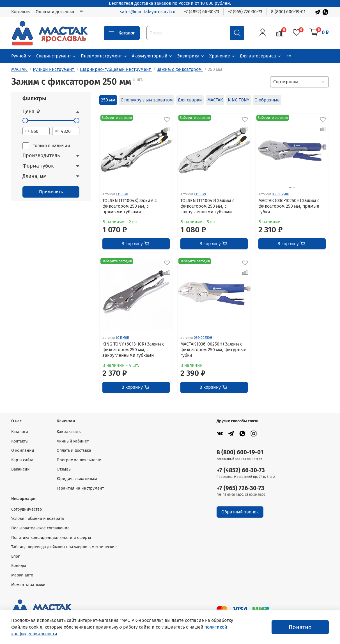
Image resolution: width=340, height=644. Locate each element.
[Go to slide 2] (294, 187)
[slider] (25, 121)
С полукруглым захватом (147, 100)
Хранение (222, 56)
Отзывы (64, 469)
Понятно (300, 627)
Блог (15, 556)
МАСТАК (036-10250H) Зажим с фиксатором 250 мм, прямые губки (289, 206)
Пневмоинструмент (104, 56)
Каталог (122, 33)
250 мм (108, 100)
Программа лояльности (79, 460)
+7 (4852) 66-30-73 (201, 12)
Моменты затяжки (28, 585)
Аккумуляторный (152, 56)
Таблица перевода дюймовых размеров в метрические (64, 547)
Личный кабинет (73, 441)
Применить (51, 192)
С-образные (267, 100)
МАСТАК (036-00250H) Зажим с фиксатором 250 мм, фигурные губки (213, 350)
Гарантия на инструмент (80, 488)
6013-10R (122, 338)
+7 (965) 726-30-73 (245, 12)
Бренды (19, 566)
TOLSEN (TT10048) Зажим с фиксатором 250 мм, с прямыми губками (130, 206)
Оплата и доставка (55, 12)
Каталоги (20, 432)
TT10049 (200, 194)
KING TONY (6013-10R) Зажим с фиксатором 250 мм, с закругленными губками (133, 350)
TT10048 (122, 194)
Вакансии (20, 469)
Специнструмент (56, 56)
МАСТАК (215, 100)
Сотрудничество (27, 509)
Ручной (21, 56)
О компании (23, 450)
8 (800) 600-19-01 (288, 12)
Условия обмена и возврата (38, 519)
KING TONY (239, 100)
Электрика (191, 56)
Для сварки (190, 100)
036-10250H (281, 194)
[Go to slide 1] (290, 187)
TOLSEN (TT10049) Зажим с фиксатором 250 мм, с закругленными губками (207, 206)
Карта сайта (22, 460)
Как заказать (69, 432)
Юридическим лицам (77, 479)
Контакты (21, 12)
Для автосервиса (261, 56)
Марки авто (22, 575)
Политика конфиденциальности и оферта (51, 538)
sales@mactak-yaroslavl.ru (148, 12)
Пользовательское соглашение (40, 528)
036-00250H (203, 338)
